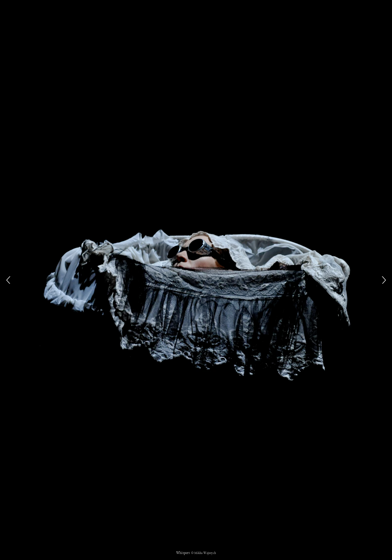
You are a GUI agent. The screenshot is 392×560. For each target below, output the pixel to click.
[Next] (384, 280)
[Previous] (8, 280)
